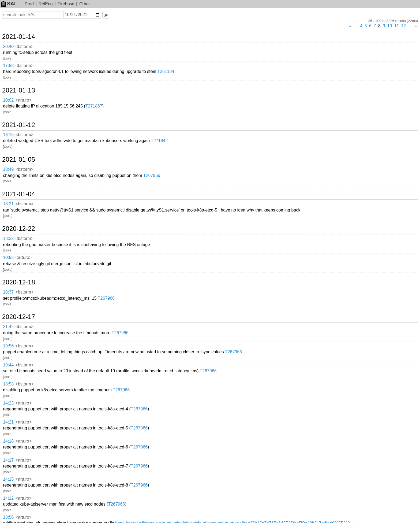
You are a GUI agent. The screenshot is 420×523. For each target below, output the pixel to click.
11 (397, 26)
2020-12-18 (19, 282)
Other (85, 4)
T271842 (159, 141)
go (106, 15)
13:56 (8, 517)
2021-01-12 (19, 125)
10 (390, 26)
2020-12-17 (19, 317)
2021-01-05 (19, 160)
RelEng (46, 4)
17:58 (8, 66)
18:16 (8, 135)
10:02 (8, 100)
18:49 (8, 169)
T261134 (166, 71)
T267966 (152, 175)
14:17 (8, 460)
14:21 (8, 422)
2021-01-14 (19, 37)
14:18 (8, 441)
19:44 (8, 365)
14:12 (8, 498)
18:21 (8, 204)
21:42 (8, 327)
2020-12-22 (19, 229)
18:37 (8, 292)
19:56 (8, 346)
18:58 (8, 384)
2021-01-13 (19, 90)
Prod (29, 4)
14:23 (8, 403)
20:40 (8, 47)
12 (403, 26)
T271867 (94, 106)
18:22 (8, 238)
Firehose (66, 4)
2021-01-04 (19, 194)
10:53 (8, 257)
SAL (9, 4)
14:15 (8, 479)
